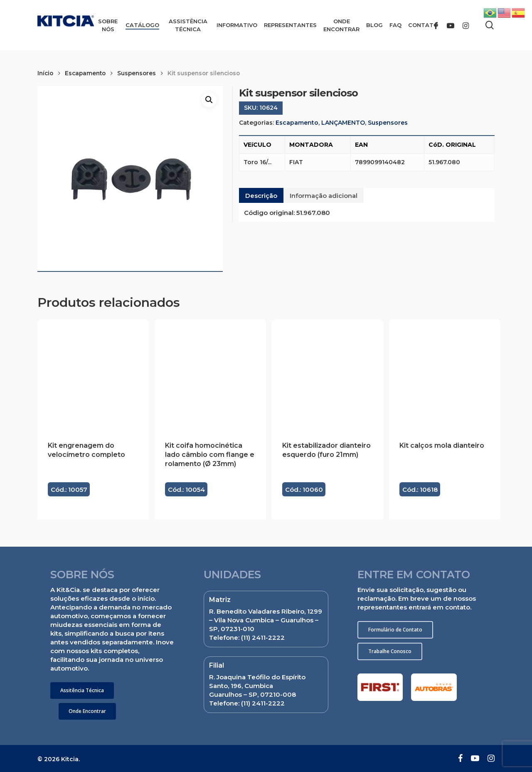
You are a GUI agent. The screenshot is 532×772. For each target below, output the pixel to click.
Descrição (261, 196)
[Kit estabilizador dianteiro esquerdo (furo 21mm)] (328, 375)
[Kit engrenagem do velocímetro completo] (93, 375)
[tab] (261, 195)
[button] (82, 691)
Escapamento (85, 73)
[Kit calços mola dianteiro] (445, 375)
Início (45, 73)
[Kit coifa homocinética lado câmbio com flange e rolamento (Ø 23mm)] (210, 375)
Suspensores (137, 73)
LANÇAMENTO (343, 123)
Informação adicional (324, 196)
